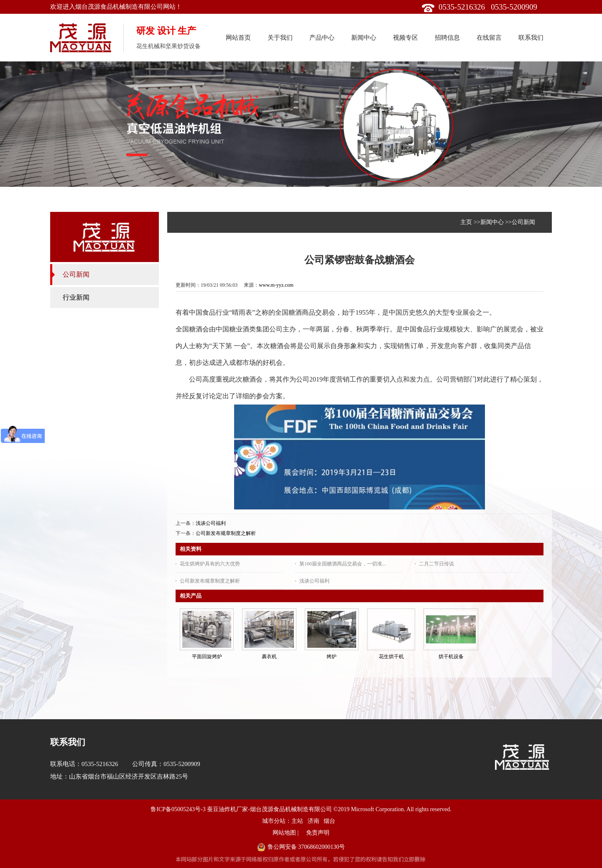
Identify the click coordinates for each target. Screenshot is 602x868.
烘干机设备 (451, 657)
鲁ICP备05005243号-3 (178, 809)
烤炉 (332, 657)
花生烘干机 (391, 657)
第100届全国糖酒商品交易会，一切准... (343, 564)
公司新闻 (523, 222)
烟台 (329, 821)
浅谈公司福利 (211, 523)
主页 (466, 222)
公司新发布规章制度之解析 (226, 533)
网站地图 (284, 833)
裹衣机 (269, 657)
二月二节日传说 (436, 564)
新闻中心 (492, 222)
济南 (314, 821)
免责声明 (318, 833)
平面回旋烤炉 (207, 657)
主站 (297, 821)
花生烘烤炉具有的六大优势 (210, 564)
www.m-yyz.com (276, 285)
